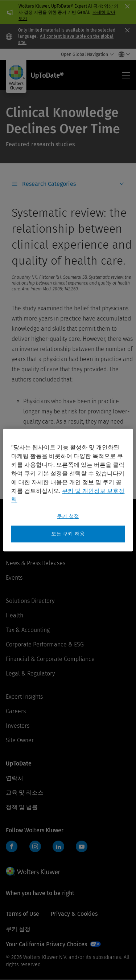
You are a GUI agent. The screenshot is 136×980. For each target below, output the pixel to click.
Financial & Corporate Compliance (50, 659)
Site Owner (20, 740)
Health (15, 615)
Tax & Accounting (28, 630)
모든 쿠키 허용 (68, 534)
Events (14, 578)
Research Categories (49, 184)
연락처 (15, 778)
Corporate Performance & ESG (45, 644)
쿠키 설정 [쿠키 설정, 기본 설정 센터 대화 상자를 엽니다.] (68, 516)
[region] (68, 490)
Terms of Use (22, 914)
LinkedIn (58, 846)
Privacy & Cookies (74, 914)
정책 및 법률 (22, 807)
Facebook (12, 846)
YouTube (82, 846)
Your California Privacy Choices (46, 944)
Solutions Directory (30, 601)
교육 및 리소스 (25, 793)
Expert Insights (24, 697)
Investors (18, 726)
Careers (16, 711)
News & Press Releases (36, 563)
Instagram (35, 846)
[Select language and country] (122, 54)
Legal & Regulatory (30, 673)
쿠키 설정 (18, 929)
